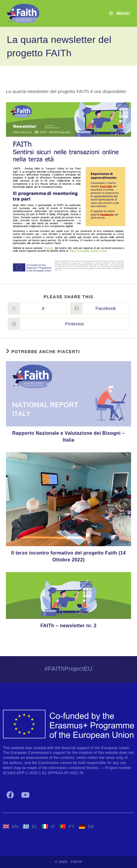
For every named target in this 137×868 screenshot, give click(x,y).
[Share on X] (37, 308)
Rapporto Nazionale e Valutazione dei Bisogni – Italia (68, 436)
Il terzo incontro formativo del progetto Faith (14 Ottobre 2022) (68, 556)
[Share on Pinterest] (68, 324)
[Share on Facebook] (100, 308)
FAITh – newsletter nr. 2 (68, 626)
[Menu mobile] (120, 13)
